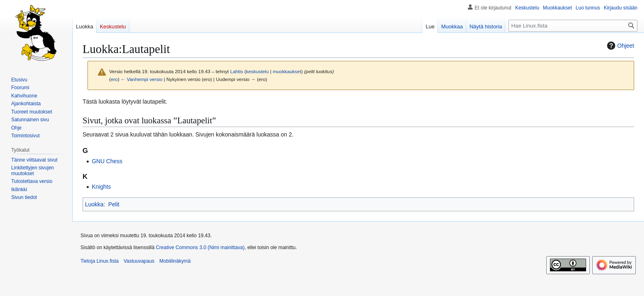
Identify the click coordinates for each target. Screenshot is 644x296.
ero (114, 79)
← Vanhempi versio (142, 79)
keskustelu (258, 71)
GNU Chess (107, 161)
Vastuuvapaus (139, 261)
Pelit (114, 204)
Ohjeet (620, 46)
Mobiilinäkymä (175, 261)
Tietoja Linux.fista (100, 261)
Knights (101, 187)
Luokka (94, 204)
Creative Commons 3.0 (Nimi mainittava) (200, 247)
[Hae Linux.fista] (573, 26)
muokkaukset (287, 71)
